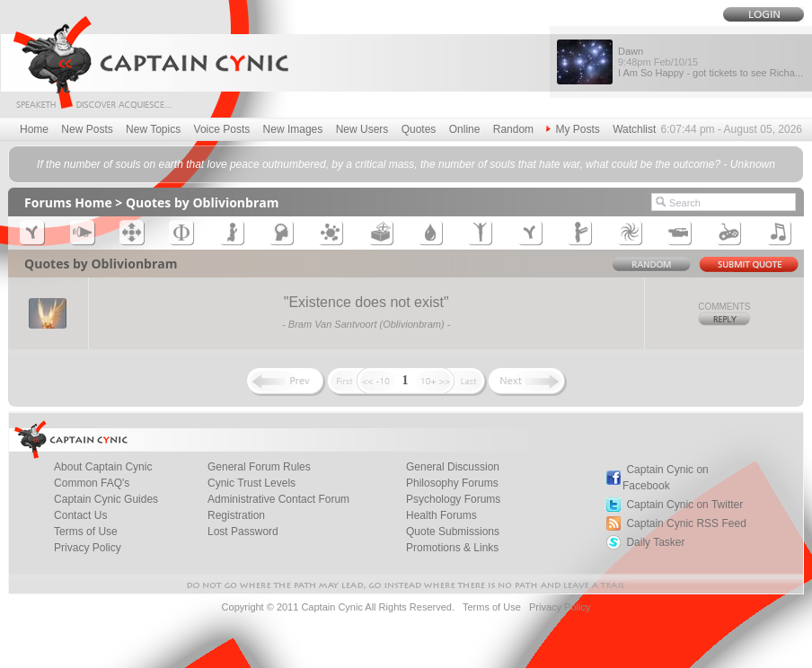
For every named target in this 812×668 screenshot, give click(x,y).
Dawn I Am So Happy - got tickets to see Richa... (710, 62)
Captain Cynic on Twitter (684, 505)
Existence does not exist (366, 302)
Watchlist (634, 129)
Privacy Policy (88, 548)
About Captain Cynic (103, 467)
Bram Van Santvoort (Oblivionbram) (366, 324)
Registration (236, 515)
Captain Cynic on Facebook (666, 478)
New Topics (153, 129)
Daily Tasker (655, 542)
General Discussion (453, 467)
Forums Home (68, 202)
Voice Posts (222, 129)
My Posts (573, 129)
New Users (362, 129)
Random (513, 129)
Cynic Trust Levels (252, 483)
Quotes (419, 129)
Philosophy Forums (452, 483)
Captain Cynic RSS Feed (686, 523)
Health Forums (441, 515)
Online (465, 129)
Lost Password (243, 532)
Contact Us (80, 515)
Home (34, 129)
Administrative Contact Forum (278, 499)
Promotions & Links (452, 548)
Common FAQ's (92, 483)
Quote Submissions (453, 532)
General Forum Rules (259, 467)
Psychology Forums (453, 499)
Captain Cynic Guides (106, 499)
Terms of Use (86, 532)
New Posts (87, 129)
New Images (293, 129)
